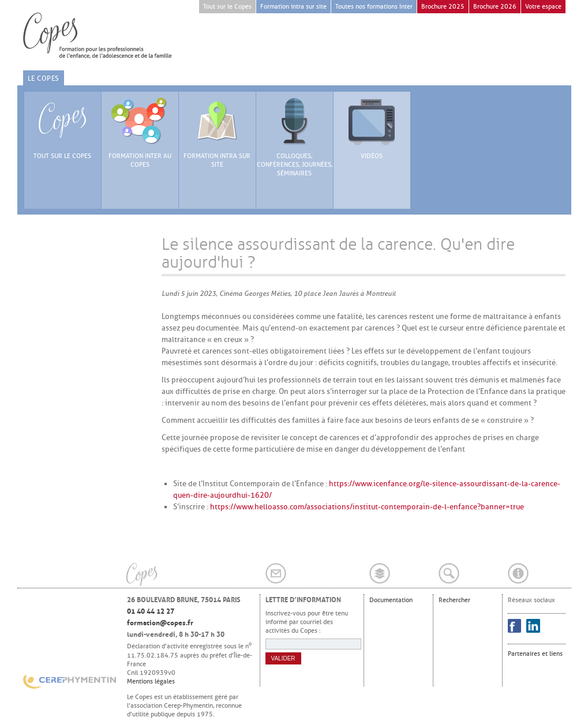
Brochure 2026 (495, 7)
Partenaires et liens (535, 654)
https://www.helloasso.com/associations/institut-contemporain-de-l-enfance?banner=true (367, 507)
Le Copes (44, 78)
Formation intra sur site (293, 7)
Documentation (391, 600)
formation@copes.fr (160, 623)
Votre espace (543, 7)
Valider (283, 658)
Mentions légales (151, 681)
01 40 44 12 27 (151, 611)
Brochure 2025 (443, 7)
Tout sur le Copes (227, 7)
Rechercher (454, 600)
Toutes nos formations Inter (374, 7)
